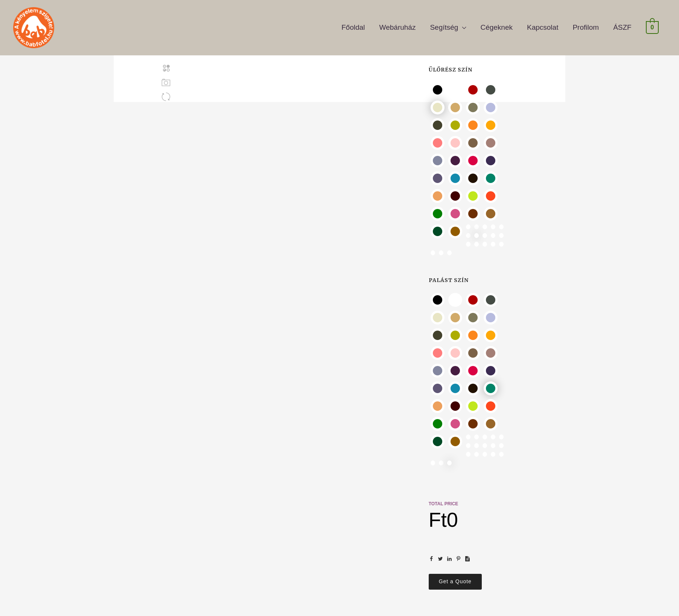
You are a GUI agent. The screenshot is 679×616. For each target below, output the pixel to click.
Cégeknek (496, 25)
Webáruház (398, 25)
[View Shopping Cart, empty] (652, 25)
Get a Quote (455, 581)
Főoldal (353, 25)
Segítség (444, 25)
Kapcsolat (543, 25)
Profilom (586, 25)
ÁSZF (622, 25)
